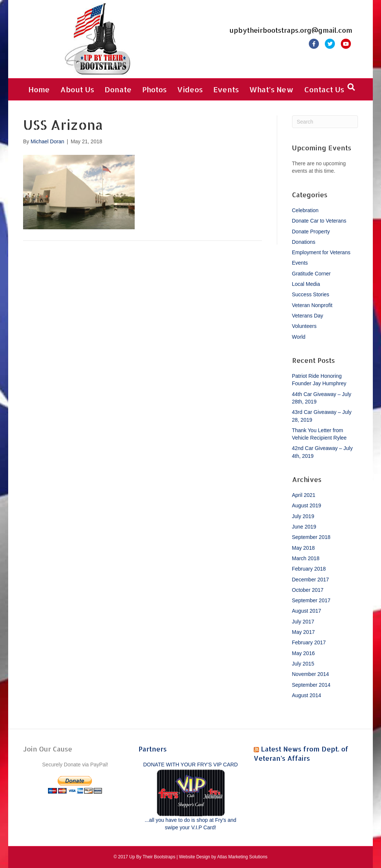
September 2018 (311, 537)
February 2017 (309, 642)
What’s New (271, 89)
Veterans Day (308, 316)
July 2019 (303, 516)
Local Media (306, 284)
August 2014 (307, 695)
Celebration (305, 210)
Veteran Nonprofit (312, 305)
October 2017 (308, 590)
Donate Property (311, 232)
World (299, 337)
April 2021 (304, 495)
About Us (77, 89)
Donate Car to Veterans (319, 221)
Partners (153, 749)
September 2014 (311, 685)
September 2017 (311, 600)
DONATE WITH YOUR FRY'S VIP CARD (190, 765)
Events (226, 89)
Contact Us (324, 89)
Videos (190, 89)
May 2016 (303, 653)
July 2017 (303, 622)
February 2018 (309, 569)
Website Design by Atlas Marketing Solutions (223, 857)
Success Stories (311, 294)
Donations (304, 242)
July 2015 (303, 664)
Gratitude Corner (311, 274)
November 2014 (311, 674)
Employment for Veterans (321, 252)
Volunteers (304, 326)
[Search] (351, 87)
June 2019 (304, 527)
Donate (118, 89)
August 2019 (307, 505)
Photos (154, 89)
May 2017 (303, 632)
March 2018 (306, 558)
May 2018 (303, 548)
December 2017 (311, 580)
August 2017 (307, 611)
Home (39, 89)
